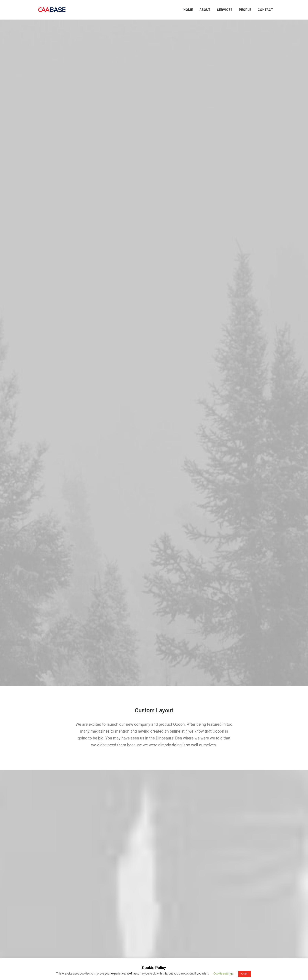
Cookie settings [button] (223, 974)
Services (225, 10)
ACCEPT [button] (245, 974)
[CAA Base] (52, 10)
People (245, 10)
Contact (265, 10)
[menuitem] (190, 10)
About (205, 10)
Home (188, 10)
